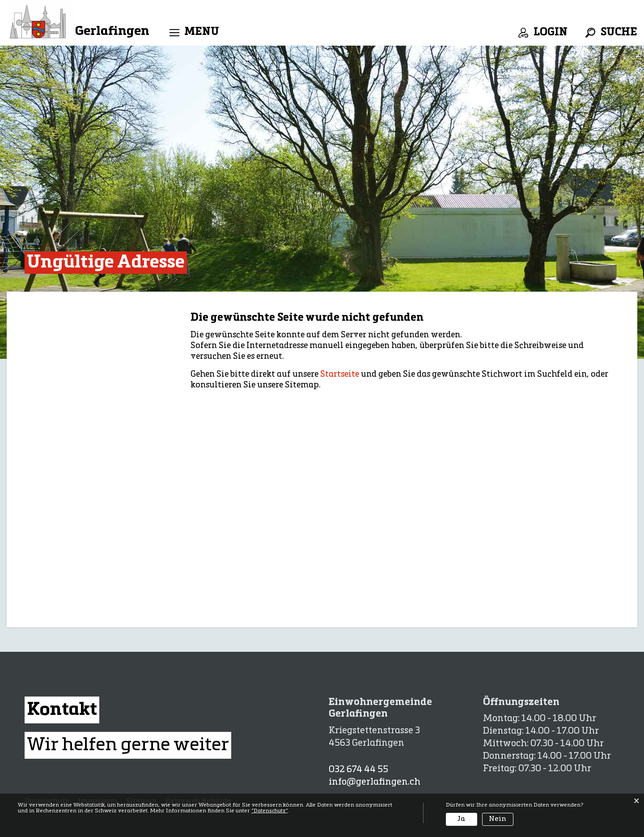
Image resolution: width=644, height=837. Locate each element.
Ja (461, 819)
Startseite (340, 374)
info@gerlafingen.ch (375, 782)
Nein (498, 819)
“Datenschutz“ (269, 811)
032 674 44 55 (358, 770)
